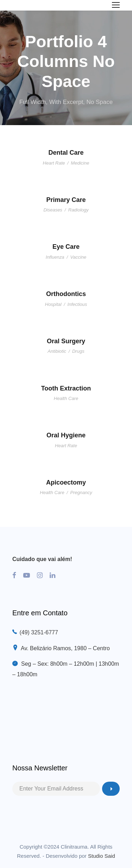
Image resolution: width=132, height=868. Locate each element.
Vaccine (78, 257)
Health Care (66, 398)
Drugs (78, 351)
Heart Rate (54, 163)
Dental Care (66, 153)
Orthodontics (66, 294)
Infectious (77, 304)
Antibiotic (57, 351)
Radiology (78, 210)
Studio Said (102, 856)
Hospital (53, 304)
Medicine (80, 163)
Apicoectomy (66, 482)
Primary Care (66, 200)
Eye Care (66, 247)
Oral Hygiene (66, 435)
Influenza (55, 257)
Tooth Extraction (66, 388)
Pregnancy (81, 493)
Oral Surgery (66, 341)
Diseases (53, 210)
